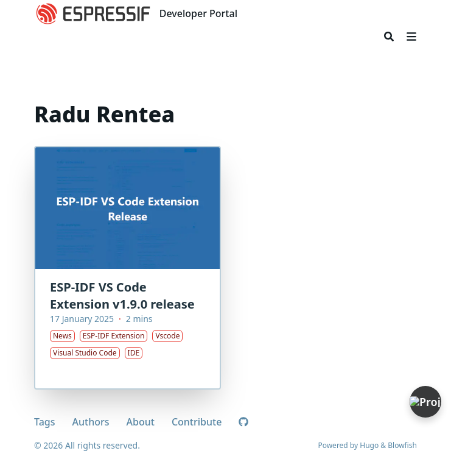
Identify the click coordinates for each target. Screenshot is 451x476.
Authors (91, 422)
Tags (45, 422)
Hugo (369, 445)
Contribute (197, 422)
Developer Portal (198, 13)
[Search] (389, 37)
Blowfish (402, 445)
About (141, 422)
